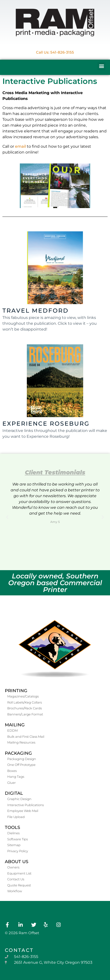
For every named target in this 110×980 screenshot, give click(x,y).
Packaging (18, 753)
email (20, 146)
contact (19, 950)
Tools (12, 827)
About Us (17, 862)
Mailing (15, 725)
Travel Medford (36, 311)
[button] (101, 66)
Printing (16, 691)
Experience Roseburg (46, 424)
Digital (14, 793)
